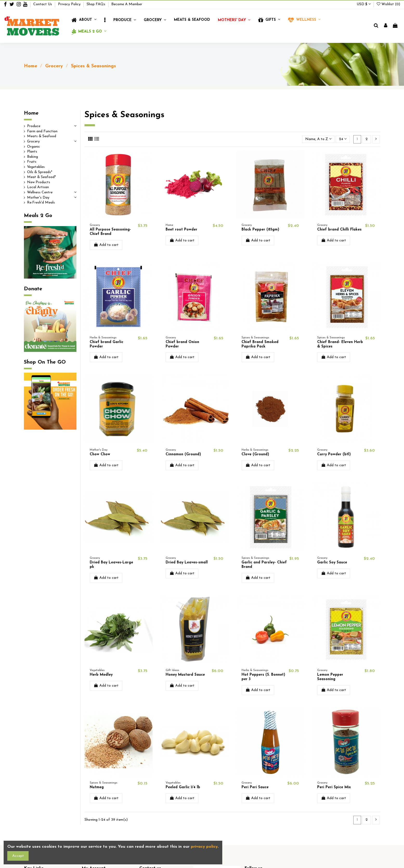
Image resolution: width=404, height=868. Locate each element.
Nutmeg (97, 787)
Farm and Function (42, 131)
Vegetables (36, 167)
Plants (32, 152)
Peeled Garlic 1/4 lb (183, 787)
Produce (34, 126)
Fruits (32, 162)
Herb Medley (101, 675)
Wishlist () (388, 4)
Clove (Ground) (255, 454)
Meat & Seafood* (41, 177)
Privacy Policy (70, 4)
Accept (18, 856)
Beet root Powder (181, 230)
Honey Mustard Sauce (185, 675)
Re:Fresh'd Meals (41, 203)
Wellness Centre (40, 192)
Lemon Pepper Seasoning (330, 677)
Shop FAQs (96, 4)
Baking (32, 157)
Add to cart (106, 245)
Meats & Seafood (42, 136)
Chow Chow (100, 454)
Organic (34, 147)
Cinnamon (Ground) (183, 454)
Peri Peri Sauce (255, 787)
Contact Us (43, 4)
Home (31, 113)
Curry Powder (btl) (334, 454)
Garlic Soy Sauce (332, 563)
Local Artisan (38, 187)
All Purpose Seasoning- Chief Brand (110, 232)
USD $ (364, 4)
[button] (105, 20)
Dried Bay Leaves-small (187, 563)
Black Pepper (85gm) (260, 230)
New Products (39, 182)
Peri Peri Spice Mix (334, 787)
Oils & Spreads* (40, 172)
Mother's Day (38, 198)
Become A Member (127, 4)
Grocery (33, 142)
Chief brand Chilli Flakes (339, 230)
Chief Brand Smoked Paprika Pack (260, 344)
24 (343, 139)
